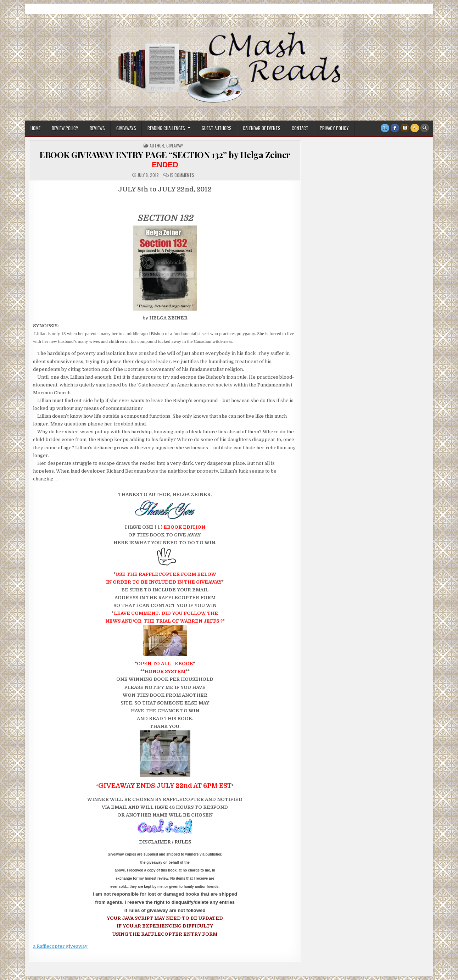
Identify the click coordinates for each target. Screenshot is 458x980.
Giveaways (126, 128)
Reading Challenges (166, 128)
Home (35, 128)
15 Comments (182, 175)
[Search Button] (425, 128)
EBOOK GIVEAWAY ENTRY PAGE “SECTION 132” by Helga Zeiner (165, 159)
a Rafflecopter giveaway (60, 946)
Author (157, 146)
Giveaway (175, 146)
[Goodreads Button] (405, 128)
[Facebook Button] (395, 128)
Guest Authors (217, 128)
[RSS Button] (415, 128)
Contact (300, 128)
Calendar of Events (262, 128)
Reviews (97, 128)
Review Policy (65, 128)
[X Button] (385, 128)
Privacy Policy (334, 128)
